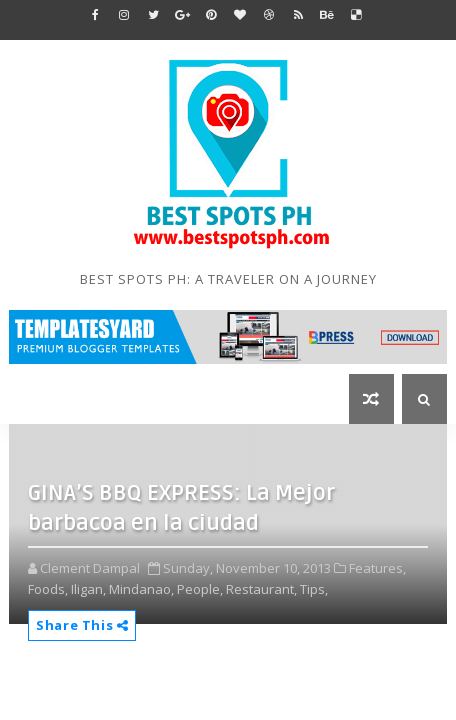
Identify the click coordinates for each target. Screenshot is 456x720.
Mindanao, (141, 589)
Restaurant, (261, 589)
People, (200, 589)
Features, (377, 568)
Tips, (314, 589)
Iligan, (88, 589)
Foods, (48, 589)
